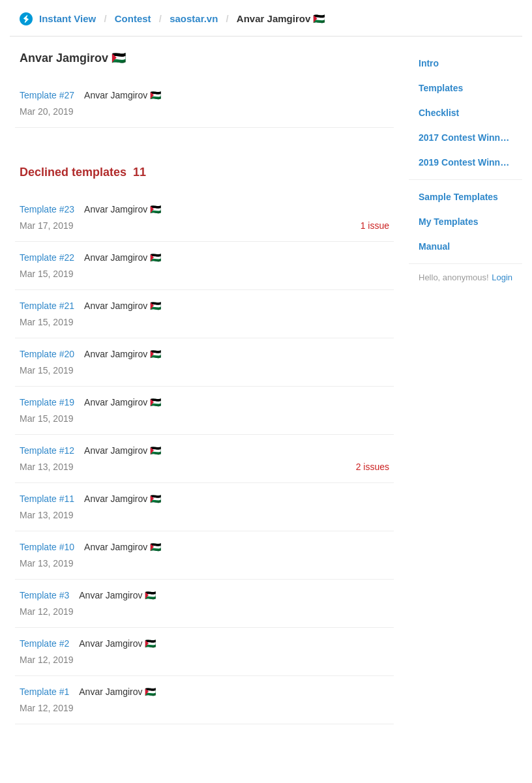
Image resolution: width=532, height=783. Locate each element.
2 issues (373, 467)
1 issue (375, 226)
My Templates (449, 222)
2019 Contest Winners (466, 162)
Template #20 (47, 354)
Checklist (439, 113)
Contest (133, 19)
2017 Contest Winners (466, 138)
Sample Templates (458, 197)
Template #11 (47, 499)
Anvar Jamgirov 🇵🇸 (123, 95)
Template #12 (47, 451)
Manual (434, 246)
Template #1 (44, 692)
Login (502, 277)
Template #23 (47, 209)
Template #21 (47, 306)
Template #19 (47, 402)
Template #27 (47, 95)
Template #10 (47, 547)
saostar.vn (194, 19)
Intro (429, 63)
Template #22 (47, 258)
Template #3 (44, 595)
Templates (441, 88)
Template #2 (44, 643)
